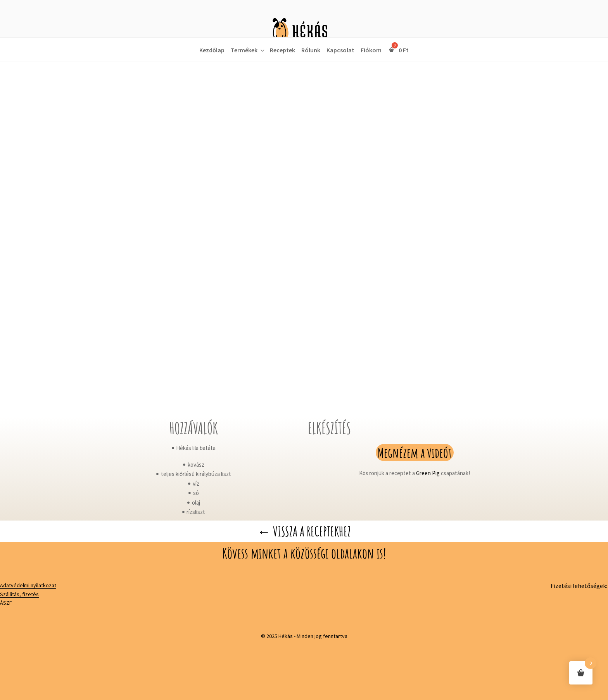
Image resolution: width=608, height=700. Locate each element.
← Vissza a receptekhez (304, 531)
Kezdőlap (212, 50)
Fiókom (371, 50)
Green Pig (428, 473)
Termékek (248, 50)
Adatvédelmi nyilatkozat (28, 585)
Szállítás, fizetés (19, 594)
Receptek (282, 50)
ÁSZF (6, 603)
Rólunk (311, 50)
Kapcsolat (340, 50)
